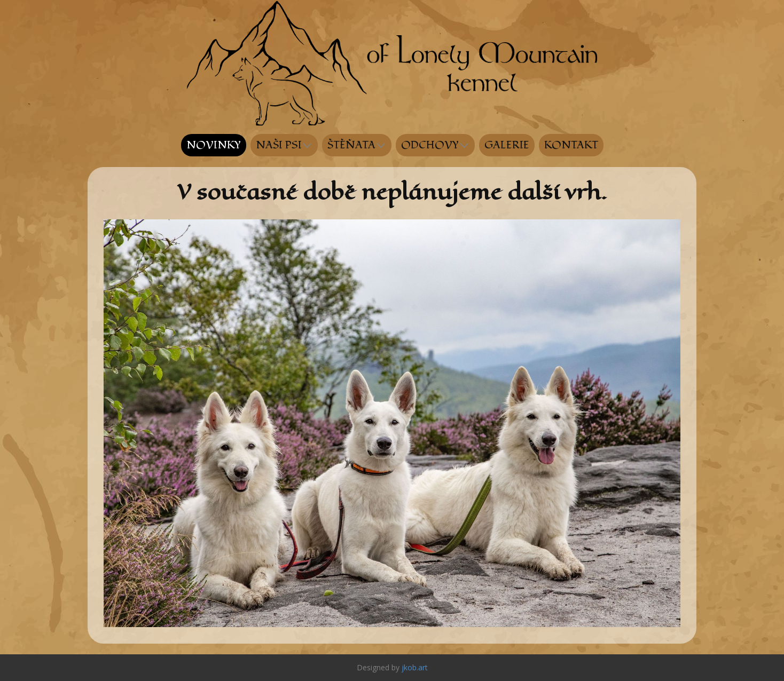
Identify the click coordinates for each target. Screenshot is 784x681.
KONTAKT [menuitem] (571, 145)
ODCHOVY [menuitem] (430, 145)
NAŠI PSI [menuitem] (279, 145)
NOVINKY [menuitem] (214, 145)
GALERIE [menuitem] (507, 145)
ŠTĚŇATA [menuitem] (351, 145)
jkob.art (415, 667)
